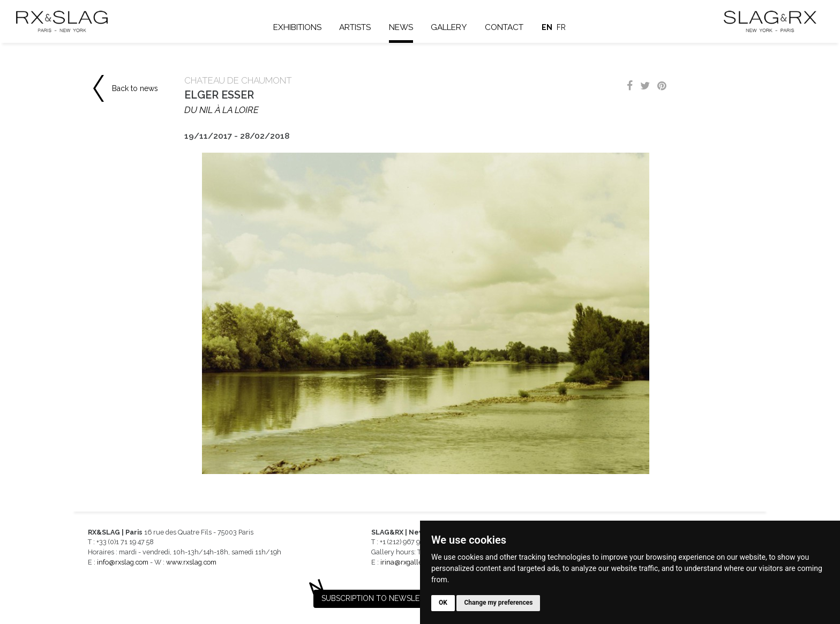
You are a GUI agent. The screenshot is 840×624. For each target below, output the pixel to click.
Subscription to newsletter (380, 598)
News (401, 27)
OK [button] (443, 603)
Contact (504, 27)
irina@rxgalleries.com (414, 562)
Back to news (135, 88)
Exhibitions (297, 27)
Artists (355, 27)
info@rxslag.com (123, 562)
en (547, 27)
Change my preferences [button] (498, 603)
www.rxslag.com (191, 562)
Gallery (449, 27)
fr (561, 27)
